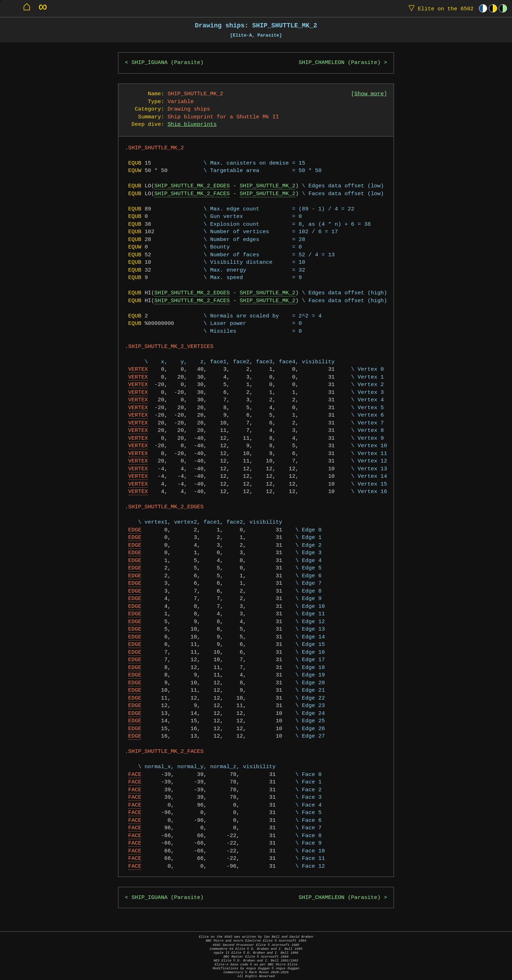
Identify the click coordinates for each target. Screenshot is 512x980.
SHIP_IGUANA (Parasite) (168, 63)
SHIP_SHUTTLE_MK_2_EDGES (192, 186)
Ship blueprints (192, 125)
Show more (369, 94)
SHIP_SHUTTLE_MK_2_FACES (192, 194)
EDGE (135, 530)
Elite (439, 8)
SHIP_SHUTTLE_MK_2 (268, 186)
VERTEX (138, 369)
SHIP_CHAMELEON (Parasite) (340, 63)
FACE (135, 775)
